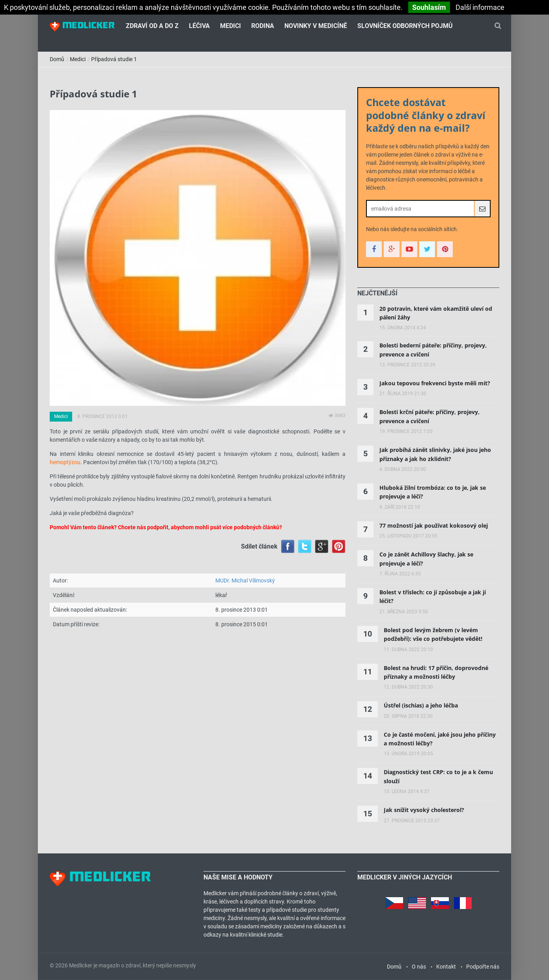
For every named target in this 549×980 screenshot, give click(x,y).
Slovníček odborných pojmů (405, 26)
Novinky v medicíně (316, 26)
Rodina (263, 26)
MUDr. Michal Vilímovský (245, 581)
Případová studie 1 (114, 59)
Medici (231, 26)
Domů (57, 59)
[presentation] (377, 293)
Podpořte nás (483, 967)
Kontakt (446, 967)
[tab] (377, 293)
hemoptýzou (65, 462)
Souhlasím (429, 7)
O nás (419, 967)
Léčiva (199, 26)
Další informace (480, 7)
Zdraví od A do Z (152, 26)
